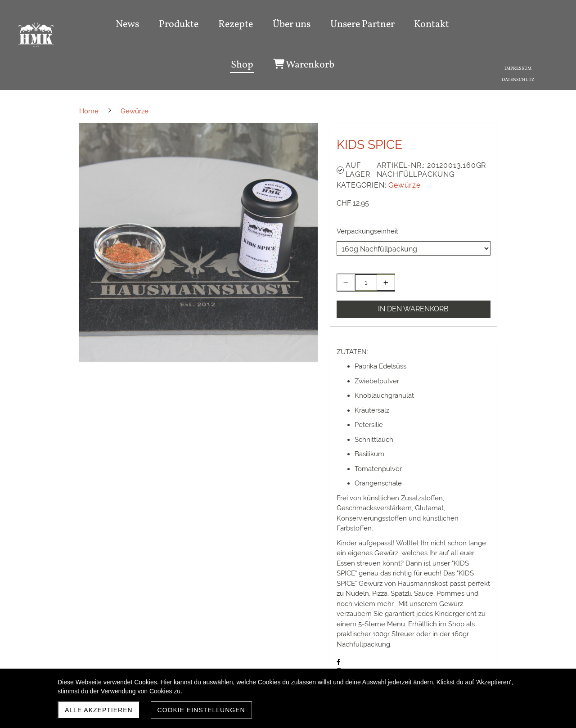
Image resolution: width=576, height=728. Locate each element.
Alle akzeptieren (99, 710)
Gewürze (405, 185)
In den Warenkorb (413, 309)
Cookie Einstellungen (201, 710)
